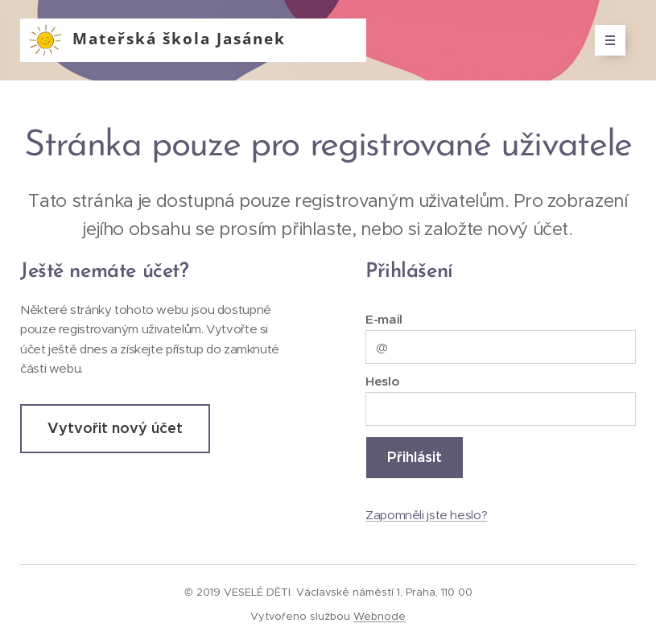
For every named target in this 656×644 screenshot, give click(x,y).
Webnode (380, 616)
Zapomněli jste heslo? (426, 514)
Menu (605, 40)
